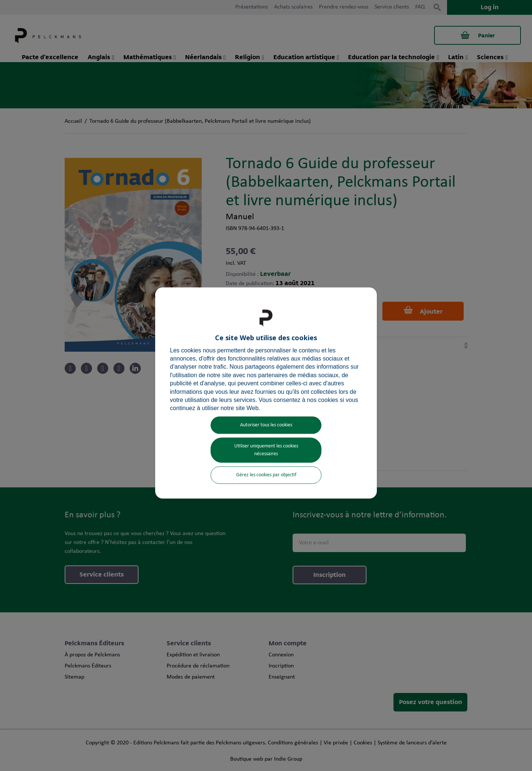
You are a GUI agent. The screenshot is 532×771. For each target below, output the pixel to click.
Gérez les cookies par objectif (266, 475)
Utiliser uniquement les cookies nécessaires (266, 450)
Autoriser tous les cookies (266, 425)
